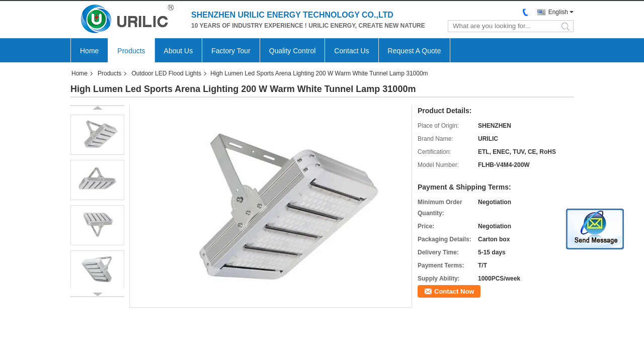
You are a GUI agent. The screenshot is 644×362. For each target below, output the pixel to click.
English (558, 12)
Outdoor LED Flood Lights (166, 73)
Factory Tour (231, 51)
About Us (179, 51)
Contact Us (351, 51)
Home (89, 51)
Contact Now (454, 291)
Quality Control (293, 51)
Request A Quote (415, 51)
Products (131, 51)
